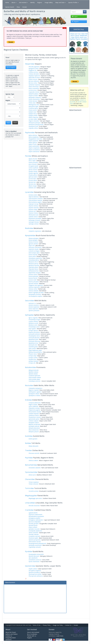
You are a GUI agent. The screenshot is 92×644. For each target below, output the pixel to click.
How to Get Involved (33, 632)
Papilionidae (30, 133)
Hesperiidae (30, 64)
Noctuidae (29, 385)
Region (8, 100)
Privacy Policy (47, 625)
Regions (40, 2)
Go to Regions (11, 67)
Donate (25, 7)
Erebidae (28, 400)
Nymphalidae (30, 235)
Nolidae (28, 443)
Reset (15, 123)
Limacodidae (30, 503)
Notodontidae (31, 367)
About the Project (11, 632)
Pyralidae (29, 551)
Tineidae (28, 450)
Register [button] (75, 21)
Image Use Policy (58, 625)
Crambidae (29, 510)
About (14, 2)
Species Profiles (73, 2)
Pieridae (28, 156)
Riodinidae (29, 228)
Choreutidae (30, 479)
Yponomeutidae (31, 472)
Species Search (10, 7)
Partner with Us (32, 636)
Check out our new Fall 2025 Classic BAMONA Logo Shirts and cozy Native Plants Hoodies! (79, 36)
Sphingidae (29, 315)
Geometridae (30, 566)
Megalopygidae (31, 495)
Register (30, 638)
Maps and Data (60, 2)
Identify (32, 2)
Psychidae (29, 458)
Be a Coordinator (32, 634)
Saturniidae (30, 301)
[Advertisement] (35, 598)
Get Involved (23, 2)
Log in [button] (75, 16)
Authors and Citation (12, 634)
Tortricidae (29, 488)
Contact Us (68, 625)
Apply (8, 123)
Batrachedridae (31, 465)
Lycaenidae (29, 192)
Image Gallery (49, 2)
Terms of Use (37, 625)
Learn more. (60, 636)
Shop (18, 7)
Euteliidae (29, 436)
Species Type (10, 94)
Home (7, 2)
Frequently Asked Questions (11, 639)
